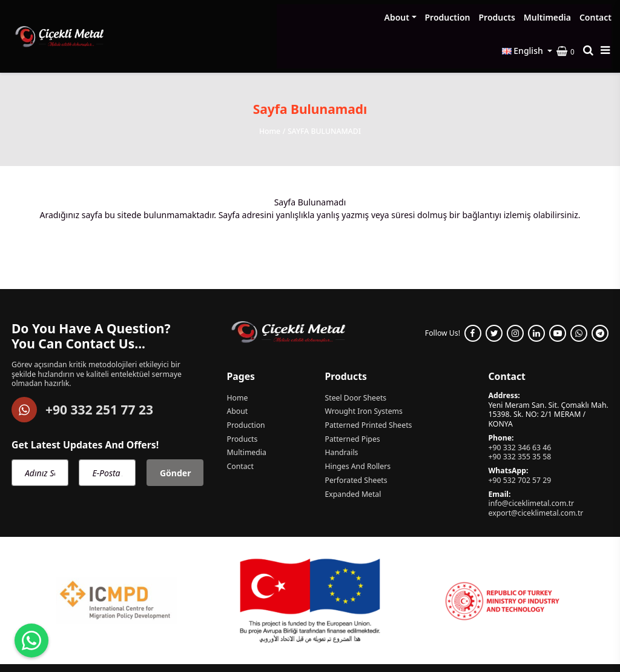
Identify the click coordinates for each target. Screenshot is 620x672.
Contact (475, 17)
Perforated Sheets (356, 442)
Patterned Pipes (352, 401)
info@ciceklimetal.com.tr (531, 464)
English (525, 17)
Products (377, 17)
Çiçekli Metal (111, 642)
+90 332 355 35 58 (519, 418)
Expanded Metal (353, 456)
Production (327, 17)
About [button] (276, 17)
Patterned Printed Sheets (368, 387)
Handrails (341, 414)
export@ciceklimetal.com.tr (536, 474)
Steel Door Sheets (355, 359)
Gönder (175, 434)
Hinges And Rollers (358, 428)
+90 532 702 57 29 (519, 441)
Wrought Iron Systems (363, 373)
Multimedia (427, 17)
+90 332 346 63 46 (519, 409)
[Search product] (591, 17)
